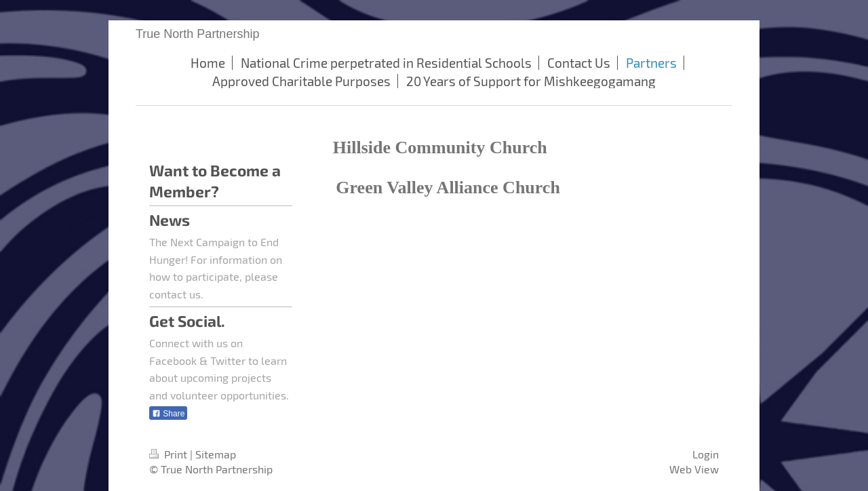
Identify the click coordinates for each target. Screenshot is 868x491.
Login (706, 454)
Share (168, 414)
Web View (694, 469)
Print (170, 454)
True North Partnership (197, 34)
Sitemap (216, 454)
